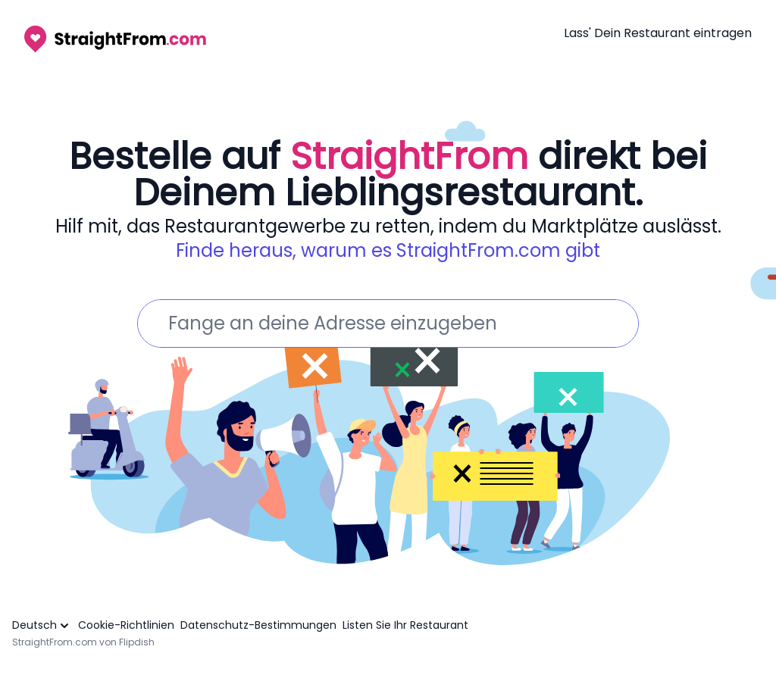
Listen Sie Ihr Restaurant (405, 625)
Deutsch (42, 625)
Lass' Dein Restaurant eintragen (658, 33)
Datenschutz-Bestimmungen (258, 625)
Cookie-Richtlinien (126, 625)
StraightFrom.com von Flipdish (83, 642)
